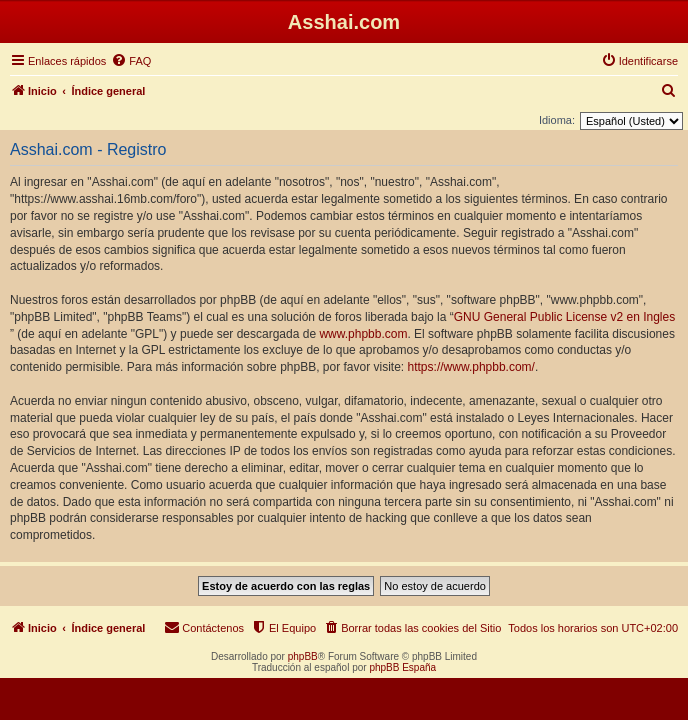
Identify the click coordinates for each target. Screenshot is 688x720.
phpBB (303, 656)
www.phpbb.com (363, 334)
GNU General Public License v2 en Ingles (564, 317)
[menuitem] (131, 61)
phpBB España (402, 667)
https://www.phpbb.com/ (471, 367)
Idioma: (557, 120)
